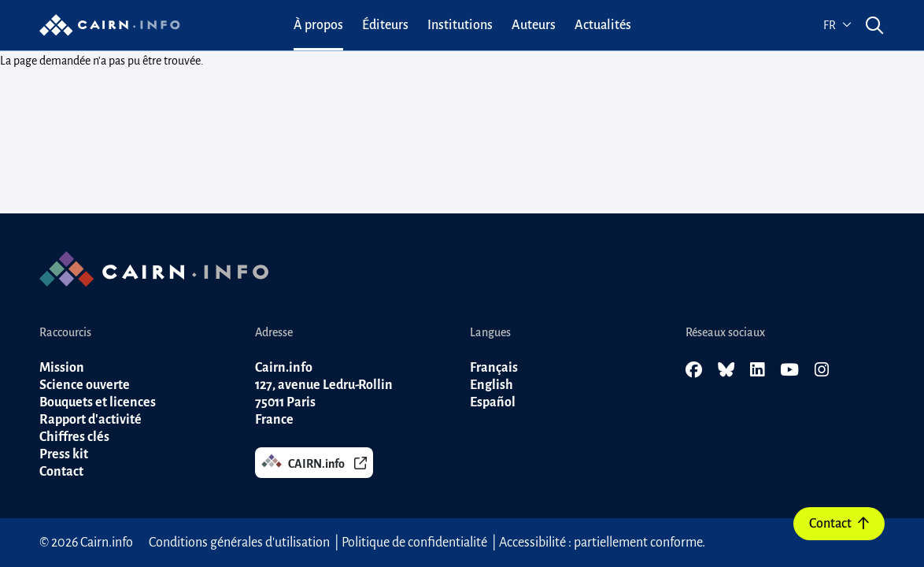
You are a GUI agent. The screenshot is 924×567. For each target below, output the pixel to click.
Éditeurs (385, 25)
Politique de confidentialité (414, 543)
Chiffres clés (74, 437)
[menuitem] (318, 25)
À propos (318, 25)
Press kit (64, 454)
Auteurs (534, 25)
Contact (839, 524)
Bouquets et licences (98, 402)
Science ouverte (85, 385)
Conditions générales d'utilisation (239, 543)
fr (837, 25)
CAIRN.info (314, 462)
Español (493, 402)
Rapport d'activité (91, 420)
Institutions (460, 25)
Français (494, 368)
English (492, 385)
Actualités (603, 25)
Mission (62, 368)
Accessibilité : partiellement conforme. (602, 543)
